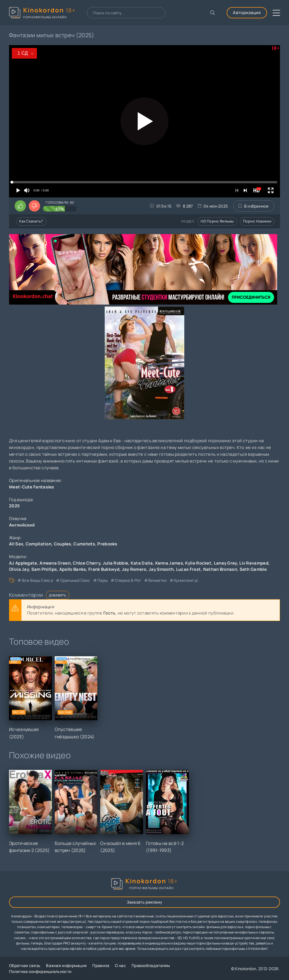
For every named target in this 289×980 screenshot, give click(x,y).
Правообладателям (151, 965)
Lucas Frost (188, 569)
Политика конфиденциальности (40, 971)
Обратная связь (25, 965)
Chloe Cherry (87, 563)
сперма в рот (128, 580)
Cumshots (84, 544)
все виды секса (38, 580)
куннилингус (186, 580)
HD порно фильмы (217, 221)
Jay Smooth (161, 569)
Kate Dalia (142, 563)
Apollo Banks (73, 569)
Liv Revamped (254, 563)
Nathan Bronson (220, 569)
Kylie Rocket (198, 563)
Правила (101, 965)
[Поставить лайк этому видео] (20, 206)
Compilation (39, 544)
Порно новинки (257, 221)
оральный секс (75, 580)
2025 (14, 506)
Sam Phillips (44, 569)
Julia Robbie (116, 563)
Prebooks (107, 544)
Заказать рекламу (145, 902)
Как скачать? (31, 221)
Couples (63, 544)
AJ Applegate (23, 563)
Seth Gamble (253, 569)
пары (102, 580)
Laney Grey (225, 563)
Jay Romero (134, 569)
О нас (120, 965)
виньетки (157, 580)
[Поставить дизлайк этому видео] (34, 206)
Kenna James (169, 563)
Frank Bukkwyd (104, 569)
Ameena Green (55, 563)
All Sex (16, 544)
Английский (22, 525)
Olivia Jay (19, 569)
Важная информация (66, 965)
